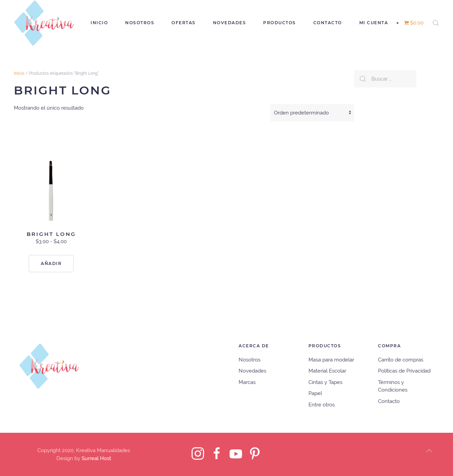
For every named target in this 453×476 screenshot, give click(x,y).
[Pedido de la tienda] (312, 113)
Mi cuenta (374, 23)
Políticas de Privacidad (404, 371)
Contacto (328, 23)
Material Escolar (327, 371)
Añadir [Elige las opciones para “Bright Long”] (51, 263)
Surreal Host (96, 458)
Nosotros (140, 23)
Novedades (230, 23)
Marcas (247, 382)
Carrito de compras (401, 360)
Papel (315, 393)
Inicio (99, 23)
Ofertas (184, 23)
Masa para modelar (331, 360)
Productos (280, 23)
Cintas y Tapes (325, 382)
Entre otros (322, 405)
